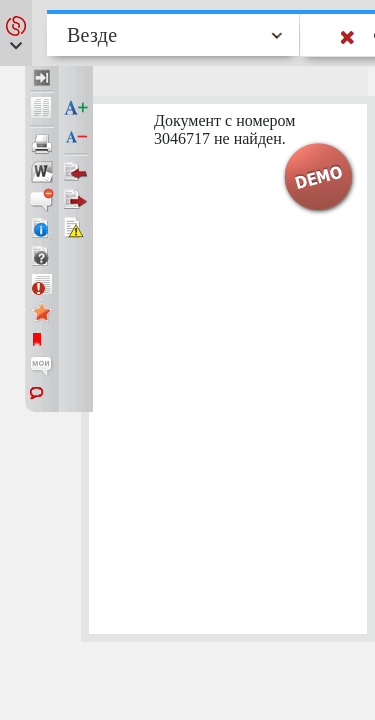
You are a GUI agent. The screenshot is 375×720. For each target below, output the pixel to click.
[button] (16, 33)
